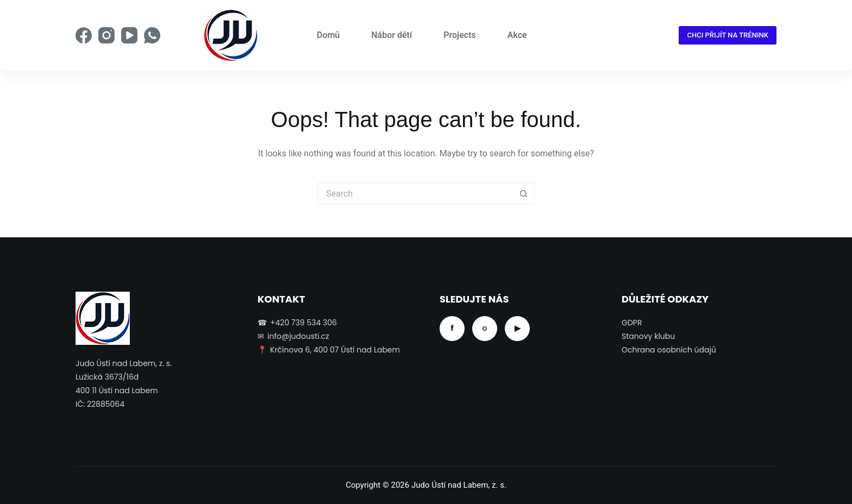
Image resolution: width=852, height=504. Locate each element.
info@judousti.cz (298, 336)
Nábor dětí (391, 35)
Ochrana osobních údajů (669, 350)
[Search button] (524, 193)
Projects (460, 35)
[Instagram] (106, 35)
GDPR (632, 323)
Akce (517, 35)
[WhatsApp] (152, 35)
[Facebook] (84, 35)
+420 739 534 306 (303, 323)
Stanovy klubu (648, 336)
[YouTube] (129, 35)
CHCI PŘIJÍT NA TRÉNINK (728, 35)
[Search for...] (415, 193)
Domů (328, 35)
